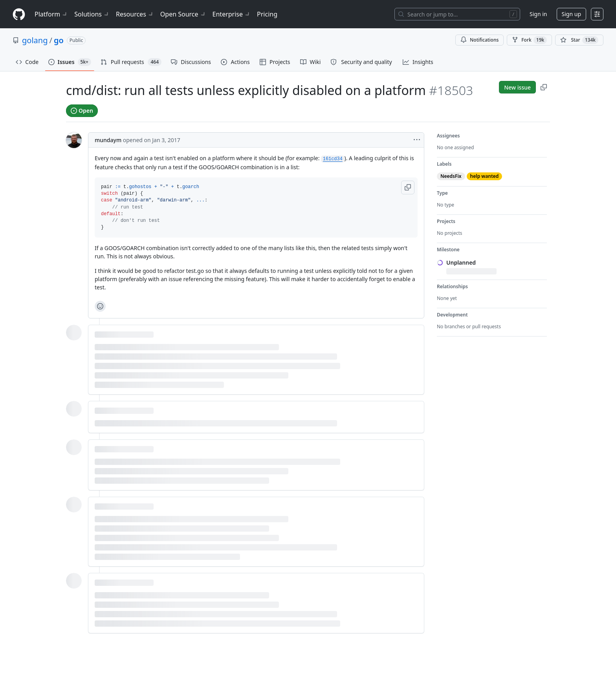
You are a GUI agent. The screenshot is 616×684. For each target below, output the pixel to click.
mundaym (108, 140)
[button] (408, 187)
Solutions (92, 14)
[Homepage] (19, 14)
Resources (135, 14)
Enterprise (232, 14)
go (59, 40)
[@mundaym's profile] (74, 140)
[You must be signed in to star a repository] (579, 40)
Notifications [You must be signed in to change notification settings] (479, 40)
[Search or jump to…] (457, 14)
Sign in (538, 14)
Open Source (183, 14)
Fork (529, 40)
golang (35, 40)
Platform (51, 14)
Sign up (571, 14)
